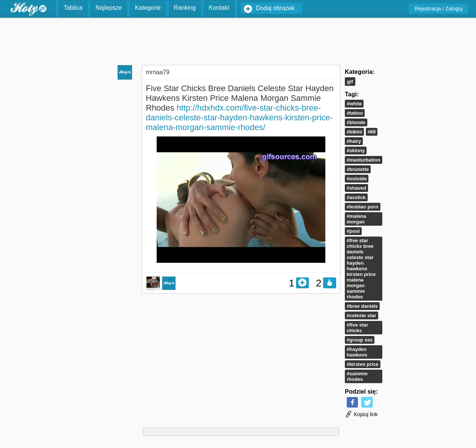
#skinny (356, 151)
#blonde (356, 122)
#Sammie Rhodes (357, 376)
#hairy (354, 141)
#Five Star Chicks (357, 328)
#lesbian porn (363, 207)
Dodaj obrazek (275, 8)
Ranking (185, 8)
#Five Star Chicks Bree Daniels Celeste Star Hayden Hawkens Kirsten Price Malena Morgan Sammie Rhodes (361, 269)
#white (354, 104)
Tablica (73, 8)
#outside (357, 179)
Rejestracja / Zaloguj (439, 9)
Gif (350, 82)
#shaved (356, 188)
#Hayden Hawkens (357, 352)
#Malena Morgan (356, 219)
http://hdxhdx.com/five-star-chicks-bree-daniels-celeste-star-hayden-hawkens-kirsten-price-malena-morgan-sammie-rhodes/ (239, 118)
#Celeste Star (361, 315)
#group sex (360, 340)
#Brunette (358, 169)
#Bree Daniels (362, 306)
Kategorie (148, 8)
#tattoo (355, 113)
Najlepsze (109, 8)
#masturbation (364, 160)
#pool (353, 231)
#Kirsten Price (363, 364)
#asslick (356, 197)
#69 (372, 132)
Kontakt (219, 8)
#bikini (354, 132)
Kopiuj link (361, 414)
